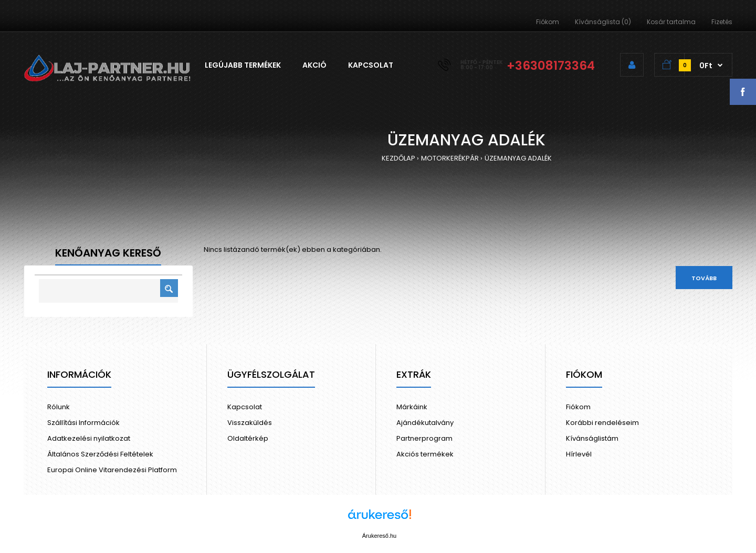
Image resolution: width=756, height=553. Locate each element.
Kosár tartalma (671, 22)
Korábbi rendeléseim (602, 423)
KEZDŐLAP (398, 158)
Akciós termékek (425, 454)
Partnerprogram (424, 438)
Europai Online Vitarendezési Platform (112, 470)
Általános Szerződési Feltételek (100, 454)
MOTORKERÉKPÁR (450, 158)
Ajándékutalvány (425, 423)
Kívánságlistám (592, 438)
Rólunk (59, 407)
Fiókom (548, 22)
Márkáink (412, 407)
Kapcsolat (245, 407)
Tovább (704, 278)
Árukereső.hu (379, 536)
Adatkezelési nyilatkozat (89, 438)
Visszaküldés (250, 423)
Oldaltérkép (248, 438)
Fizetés (722, 22)
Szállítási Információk (83, 423)
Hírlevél (579, 454)
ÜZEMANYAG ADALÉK (518, 158)
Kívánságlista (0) (603, 22)
